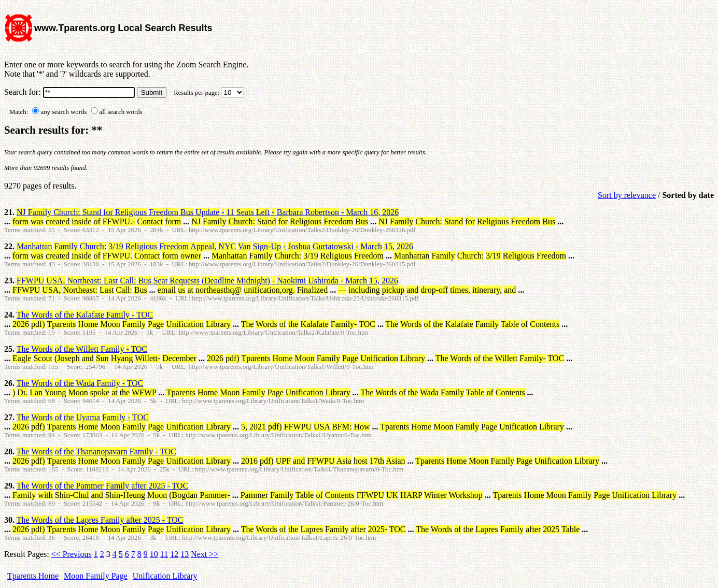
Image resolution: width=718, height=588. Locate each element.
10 (154, 554)
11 (164, 554)
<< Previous (72, 554)
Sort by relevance (627, 195)
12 (174, 554)
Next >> (205, 554)
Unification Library (165, 576)
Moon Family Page (96, 576)
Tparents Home (33, 576)
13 (185, 554)
